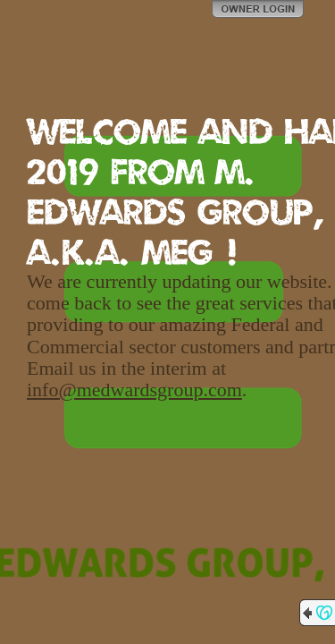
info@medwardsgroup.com (134, 390)
